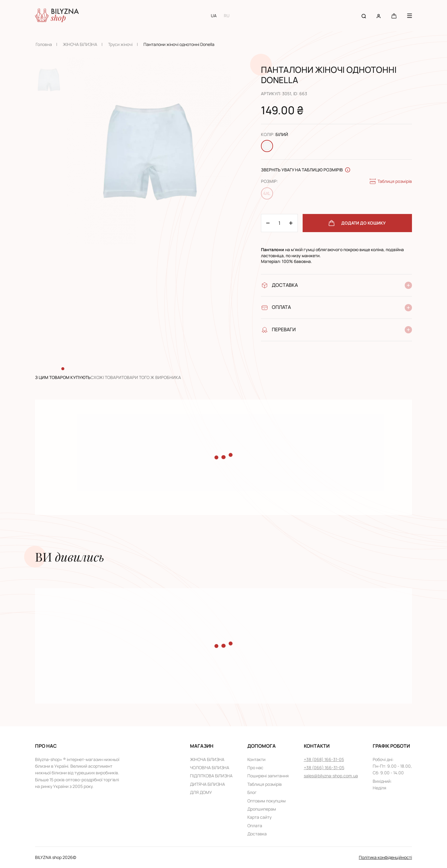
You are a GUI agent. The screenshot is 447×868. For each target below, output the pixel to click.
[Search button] (364, 16)
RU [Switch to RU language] (227, 16)
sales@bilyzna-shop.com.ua (331, 776)
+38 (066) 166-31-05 (324, 768)
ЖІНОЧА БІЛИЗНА (80, 44)
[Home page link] (57, 16)
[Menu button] (410, 16)
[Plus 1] (268, 223)
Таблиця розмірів (391, 181)
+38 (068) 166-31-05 (324, 759)
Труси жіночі (120, 44)
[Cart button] (394, 16)
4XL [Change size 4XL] (267, 193)
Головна (44, 44)
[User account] (379, 16)
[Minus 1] (291, 223)
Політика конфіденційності (385, 857)
